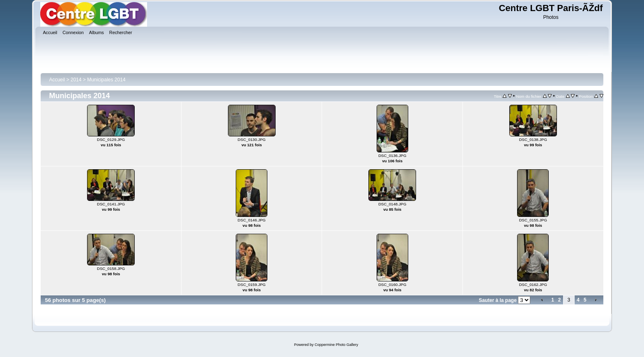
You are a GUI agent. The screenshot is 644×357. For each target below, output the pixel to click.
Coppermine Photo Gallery (336, 345)
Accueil (57, 80)
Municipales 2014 (106, 80)
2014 (76, 80)
